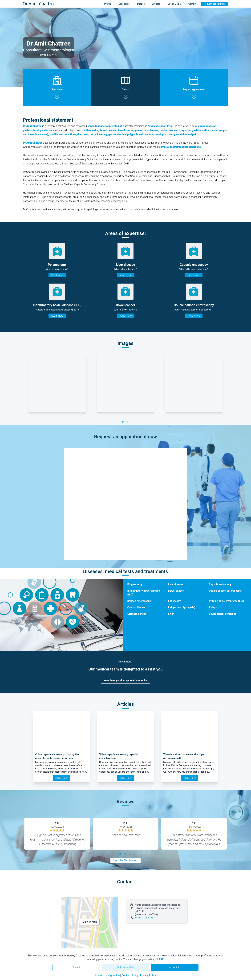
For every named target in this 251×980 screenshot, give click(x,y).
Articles (156, 4)
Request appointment (215, 4)
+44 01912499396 (144, 918)
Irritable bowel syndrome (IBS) (226, 601)
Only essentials (125, 967)
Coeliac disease (136, 607)
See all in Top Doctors (125, 861)
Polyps (213, 607)
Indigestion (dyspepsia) (182, 607)
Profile (108, 4)
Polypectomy (135, 584)
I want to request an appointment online (126, 680)
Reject (76, 967)
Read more (57, 275)
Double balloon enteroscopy (225, 591)
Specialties (124, 4)
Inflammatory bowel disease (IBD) (144, 593)
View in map (90, 922)
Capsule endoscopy (220, 584)
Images (141, 4)
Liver (171, 614)
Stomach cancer (137, 614)
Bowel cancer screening (223, 614)
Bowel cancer (176, 591)
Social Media (174, 4)
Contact (192, 4)
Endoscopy (174, 601)
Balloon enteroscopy (139, 601)
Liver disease (176, 584)
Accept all (174, 967)
